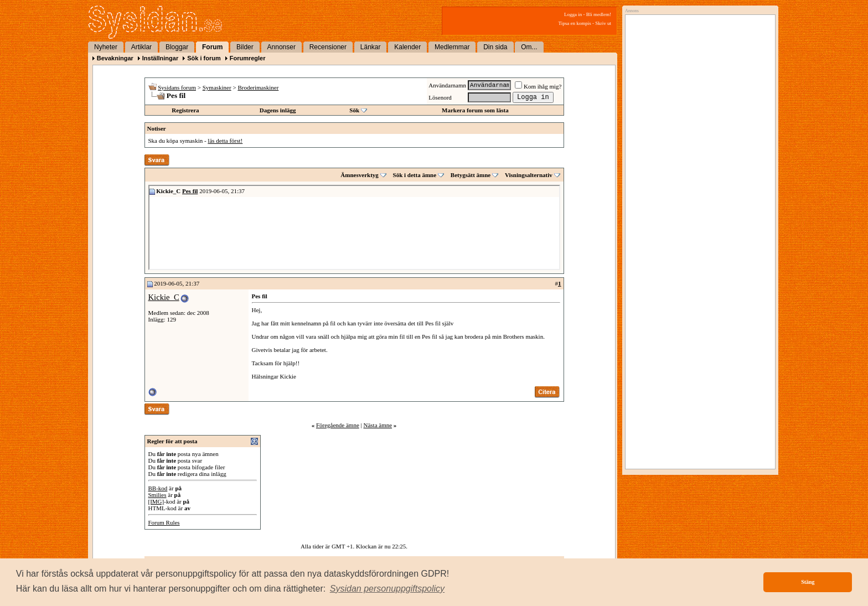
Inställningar (160, 58)
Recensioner (328, 47)
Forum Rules (164, 522)
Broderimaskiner (258, 87)
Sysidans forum (177, 87)
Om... (529, 47)
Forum (212, 47)
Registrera (185, 110)
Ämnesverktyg (359, 175)
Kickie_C (164, 297)
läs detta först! (225, 141)
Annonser (281, 47)
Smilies (157, 495)
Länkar (371, 47)
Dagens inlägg (278, 110)
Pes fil (190, 191)
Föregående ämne (338, 425)
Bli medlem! (599, 14)
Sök (354, 110)
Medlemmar (452, 47)
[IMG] (156, 501)
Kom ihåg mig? (538, 86)
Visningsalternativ (529, 175)
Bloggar (177, 47)
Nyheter (106, 47)
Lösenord (440, 97)
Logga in (573, 14)
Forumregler (248, 58)
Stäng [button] (808, 582)
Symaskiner (217, 87)
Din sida (495, 47)
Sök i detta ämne (415, 175)
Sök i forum (204, 58)
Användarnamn (447, 85)
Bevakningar (115, 58)
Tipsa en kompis (575, 23)
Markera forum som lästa (475, 110)
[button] (387, 589)
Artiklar (141, 47)
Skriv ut (603, 23)
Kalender (407, 47)
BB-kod (158, 488)
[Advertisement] (697, 131)
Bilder (245, 47)
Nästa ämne (378, 425)
